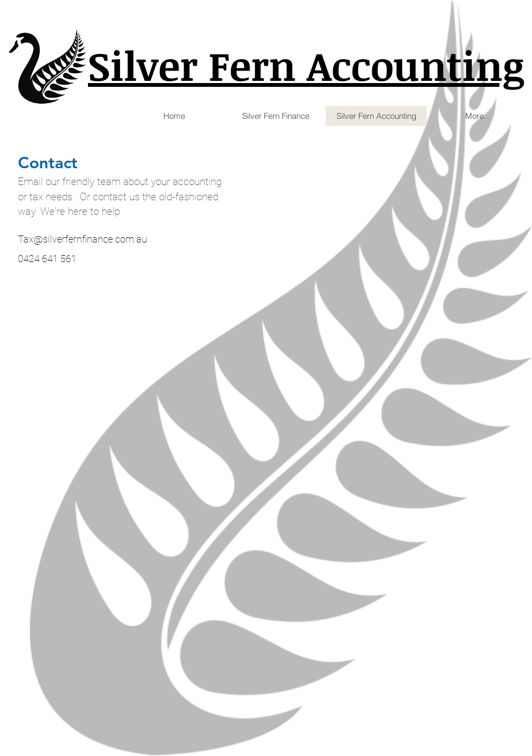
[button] (275, 116)
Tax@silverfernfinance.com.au (83, 239)
